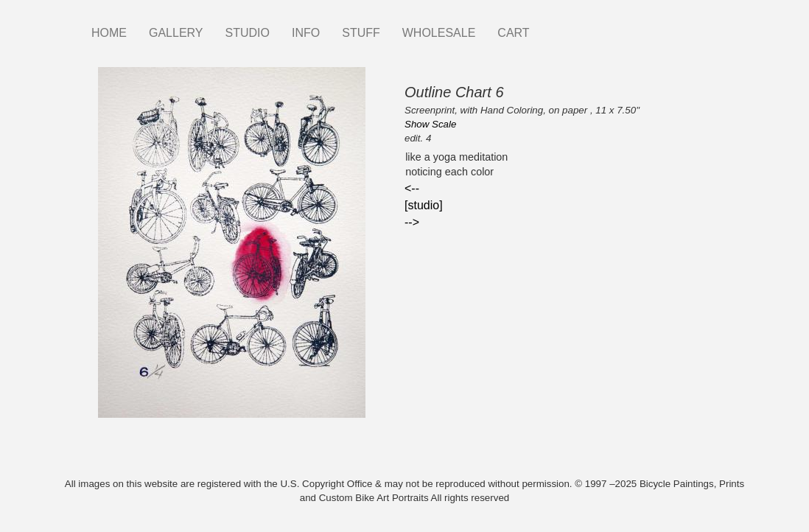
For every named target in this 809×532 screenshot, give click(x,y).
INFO (306, 33)
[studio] (424, 205)
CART (513, 33)
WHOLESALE (439, 33)
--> (412, 222)
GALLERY (176, 33)
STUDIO (248, 33)
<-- (412, 188)
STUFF (361, 33)
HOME (109, 33)
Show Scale (430, 124)
